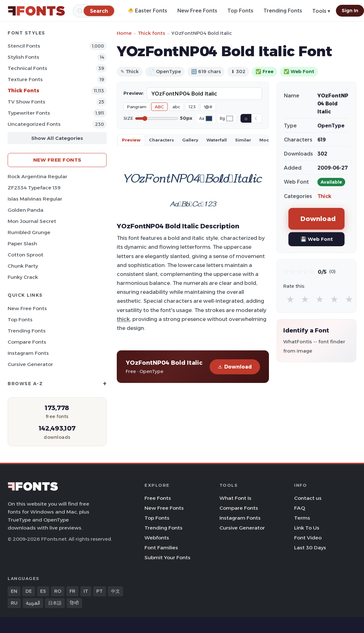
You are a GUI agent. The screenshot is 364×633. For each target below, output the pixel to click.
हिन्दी (74, 603)
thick (123, 319)
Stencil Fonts (24, 46)
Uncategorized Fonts (34, 124)
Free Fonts (158, 498)
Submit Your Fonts (167, 557)
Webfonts (157, 538)
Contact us (308, 498)
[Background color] (230, 118)
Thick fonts (152, 33)
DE (29, 591)
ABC (159, 107)
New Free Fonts (197, 11)
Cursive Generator (30, 364)
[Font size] (156, 118)
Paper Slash (22, 244)
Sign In (350, 11)
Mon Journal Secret (32, 221)
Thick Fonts (23, 91)
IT (86, 591)
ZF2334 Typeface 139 (34, 188)
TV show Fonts (26, 102)
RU (14, 603)
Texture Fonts (25, 79)
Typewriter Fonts (29, 113)
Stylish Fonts (23, 57)
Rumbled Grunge (29, 232)
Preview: (134, 93)
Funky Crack (23, 277)
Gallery (190, 140)
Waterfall (217, 140)
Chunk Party (23, 266)
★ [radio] (290, 299)
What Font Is (235, 498)
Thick (324, 196)
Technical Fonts (27, 68)
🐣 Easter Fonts (147, 11)
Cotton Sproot (26, 255)
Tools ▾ (321, 11)
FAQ (300, 508)
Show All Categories (57, 138)
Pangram (137, 107)
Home (124, 33)
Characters (161, 140)
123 (192, 107)
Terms (302, 518)
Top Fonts (240, 11)
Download (235, 367)
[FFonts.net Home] (36, 11)
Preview (131, 140)
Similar (243, 140)
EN (14, 591)
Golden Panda (26, 210)
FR (72, 591)
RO (58, 591)
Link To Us (307, 528)
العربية (33, 603)
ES (43, 591)
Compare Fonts (27, 342)
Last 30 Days (310, 548)
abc (176, 107)
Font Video (308, 538)
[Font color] (209, 118)
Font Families (161, 548)
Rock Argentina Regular (37, 176)
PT (100, 591)
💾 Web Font (317, 239)
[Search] (99, 11)
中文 (115, 591)
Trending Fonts (283, 11)
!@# (208, 107)
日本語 (55, 603)
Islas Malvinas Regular (35, 199)
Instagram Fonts (28, 353)
